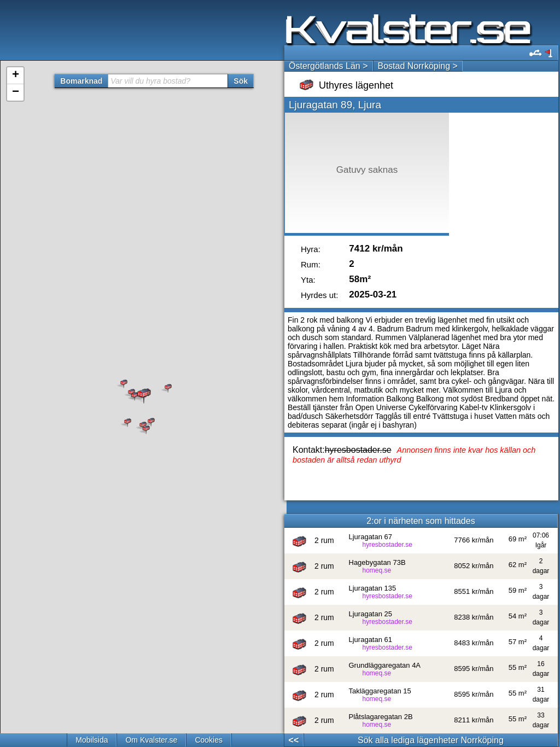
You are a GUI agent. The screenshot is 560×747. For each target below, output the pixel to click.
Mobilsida (92, 740)
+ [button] (16, 75)
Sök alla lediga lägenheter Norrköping (431, 740)
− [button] (16, 92)
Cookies (209, 740)
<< (294, 740)
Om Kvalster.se (151, 740)
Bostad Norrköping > (418, 66)
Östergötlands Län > (328, 66)
